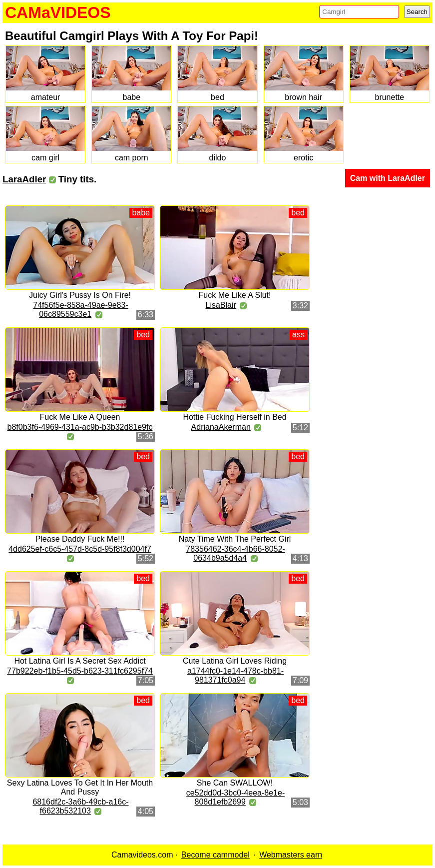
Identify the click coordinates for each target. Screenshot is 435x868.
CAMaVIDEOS (58, 12)
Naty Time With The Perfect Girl (235, 539)
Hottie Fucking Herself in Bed (234, 417)
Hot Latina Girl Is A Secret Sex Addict (80, 661)
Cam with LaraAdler (388, 178)
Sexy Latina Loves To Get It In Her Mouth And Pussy (80, 787)
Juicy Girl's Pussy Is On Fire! (80, 295)
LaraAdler (24, 179)
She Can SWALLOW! (235, 783)
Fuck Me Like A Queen (80, 417)
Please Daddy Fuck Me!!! (80, 539)
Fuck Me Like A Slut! (235, 295)
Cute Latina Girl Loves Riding (235, 661)
